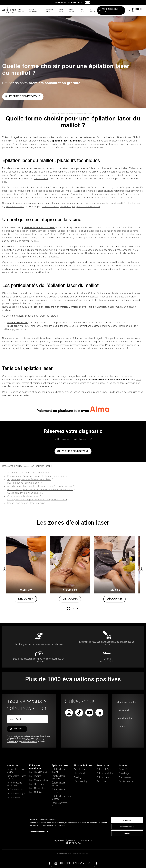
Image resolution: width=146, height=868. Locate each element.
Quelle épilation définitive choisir (24, 493)
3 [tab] (78, 609)
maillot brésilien (50, 207)
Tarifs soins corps (15, 798)
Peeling (78, 778)
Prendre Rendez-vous (73, 451)
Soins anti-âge (104, 770)
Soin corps (103, 766)
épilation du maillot (14, 207)
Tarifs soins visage (16, 794)
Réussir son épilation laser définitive (26, 503)
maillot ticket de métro (88, 207)
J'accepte (127, 849)
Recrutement (125, 778)
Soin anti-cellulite (105, 774)
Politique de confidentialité (125, 714)
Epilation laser (60, 766)
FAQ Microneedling (38, 780)
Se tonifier (101, 782)
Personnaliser (127, 856)
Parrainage (124, 774)
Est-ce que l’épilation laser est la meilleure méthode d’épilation (40, 490)
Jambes (118, 591)
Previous (4, 569)
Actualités (124, 770)
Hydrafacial (79, 774)
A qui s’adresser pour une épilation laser (29, 473)
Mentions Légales (127, 702)
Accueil (54, 114)
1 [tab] (69, 609)
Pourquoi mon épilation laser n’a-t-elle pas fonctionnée (36, 476)
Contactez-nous (127, 782)
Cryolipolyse (80, 770)
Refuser (127, 862)
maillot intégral (67, 207)
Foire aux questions (35, 767)
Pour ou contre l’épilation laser (23, 483)
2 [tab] (73, 609)
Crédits (121, 726)
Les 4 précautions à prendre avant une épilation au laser (37, 500)
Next (142, 569)
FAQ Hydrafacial (37, 784)
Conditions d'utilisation (29, 742)
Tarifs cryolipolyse (15, 790)
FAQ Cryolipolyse (38, 788)
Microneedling (81, 782)
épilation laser (41, 179)
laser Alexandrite (17, 323)
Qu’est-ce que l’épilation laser (23, 497)
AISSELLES (73, 591)
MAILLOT (28, 591)
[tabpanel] (28, 571)
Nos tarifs (13, 766)
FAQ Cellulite (35, 792)
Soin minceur (103, 778)
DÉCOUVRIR (28, 599)
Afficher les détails (37, 861)
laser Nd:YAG (15, 326)
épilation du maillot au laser (38, 228)
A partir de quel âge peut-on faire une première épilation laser (40, 486)
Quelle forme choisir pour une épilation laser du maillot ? (77, 114)
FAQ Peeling (35, 776)
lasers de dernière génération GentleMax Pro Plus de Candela (70, 307)
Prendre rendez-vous (23, 97)
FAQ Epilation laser (38, 772)
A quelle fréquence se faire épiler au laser (29, 480)
